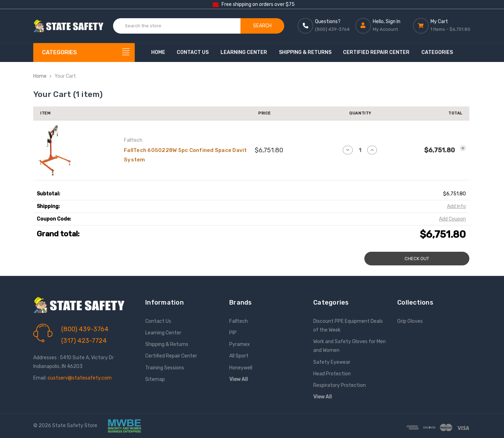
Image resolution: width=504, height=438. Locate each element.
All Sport (239, 356)
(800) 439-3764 (85, 329)
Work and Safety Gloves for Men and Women (349, 346)
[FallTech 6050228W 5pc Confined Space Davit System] (360, 150)
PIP (233, 333)
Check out (417, 259)
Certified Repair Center (376, 52)
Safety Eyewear (332, 362)
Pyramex (240, 344)
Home (158, 52)
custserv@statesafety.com (80, 378)
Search (262, 26)
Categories (437, 52)
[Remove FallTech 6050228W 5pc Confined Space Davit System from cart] (463, 148)
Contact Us (193, 52)
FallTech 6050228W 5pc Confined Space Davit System (185, 155)
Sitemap (155, 379)
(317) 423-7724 (84, 341)
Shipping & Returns (305, 52)
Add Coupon (452, 219)
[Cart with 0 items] (442, 26)
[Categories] (84, 53)
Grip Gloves (410, 321)
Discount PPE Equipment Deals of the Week (348, 326)
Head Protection (332, 374)
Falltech (239, 321)
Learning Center (244, 52)
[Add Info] (456, 206)
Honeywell (241, 368)
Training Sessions (165, 368)
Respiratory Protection (339, 385)
